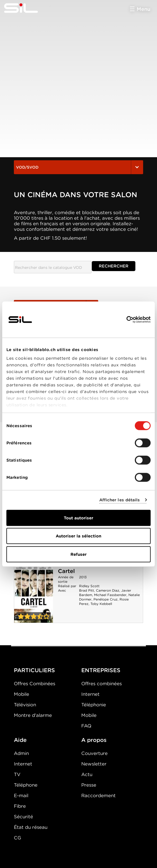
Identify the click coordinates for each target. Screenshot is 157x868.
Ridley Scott (89, 586)
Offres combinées (102, 684)
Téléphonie (94, 705)
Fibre (20, 806)
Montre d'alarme (33, 715)
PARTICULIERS (34, 670)
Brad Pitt (87, 590)
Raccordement (98, 796)
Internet (90, 694)
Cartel (66, 571)
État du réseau (31, 827)
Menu (144, 9)
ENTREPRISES (101, 670)
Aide (20, 740)
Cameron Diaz (108, 590)
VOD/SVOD (78, 167)
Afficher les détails (120, 500)
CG (17, 838)
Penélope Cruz (106, 599)
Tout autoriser (78, 518)
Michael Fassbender (110, 595)
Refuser (78, 554)
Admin (21, 753)
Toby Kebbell (101, 604)
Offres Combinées (35, 684)
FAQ (86, 726)
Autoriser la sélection (78, 536)
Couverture (94, 753)
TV (17, 774)
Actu (87, 774)
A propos (94, 740)
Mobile (21, 694)
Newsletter (94, 764)
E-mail (21, 796)
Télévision (25, 705)
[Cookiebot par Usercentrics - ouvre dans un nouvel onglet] (126, 319)
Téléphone (26, 785)
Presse (89, 785)
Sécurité (23, 817)
